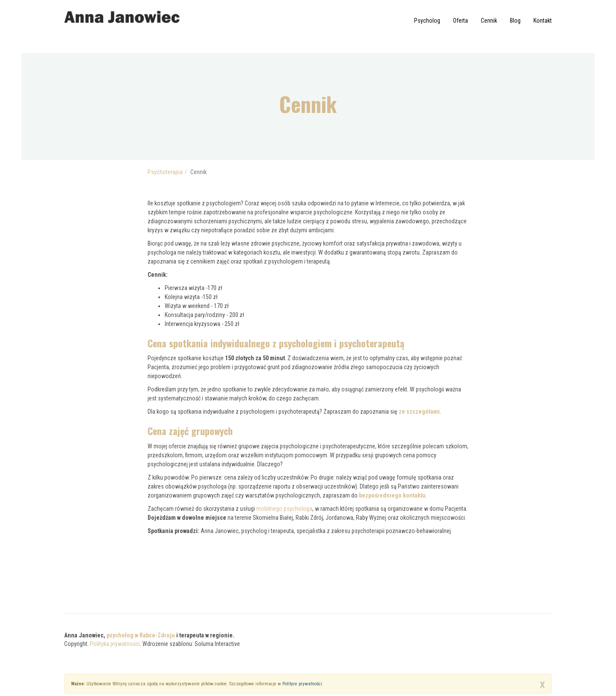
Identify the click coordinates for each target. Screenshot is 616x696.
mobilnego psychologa (284, 509)
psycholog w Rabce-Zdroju (141, 635)
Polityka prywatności (115, 644)
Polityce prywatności (302, 684)
